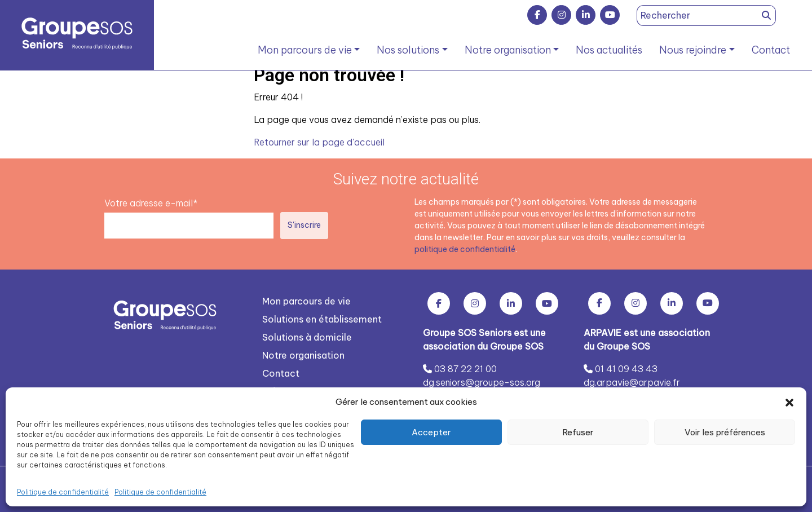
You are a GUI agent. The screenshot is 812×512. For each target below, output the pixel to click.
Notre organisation (508, 50)
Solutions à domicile (307, 337)
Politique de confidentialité (63, 492)
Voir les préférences (725, 432)
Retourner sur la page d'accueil (319, 142)
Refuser (578, 432)
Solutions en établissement (322, 319)
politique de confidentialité (465, 249)
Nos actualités (609, 50)
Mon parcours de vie (305, 50)
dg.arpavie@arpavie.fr (632, 382)
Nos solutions (408, 50)
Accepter (431, 432)
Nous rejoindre (693, 50)
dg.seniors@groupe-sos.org (482, 382)
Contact (771, 50)
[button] (789, 402)
